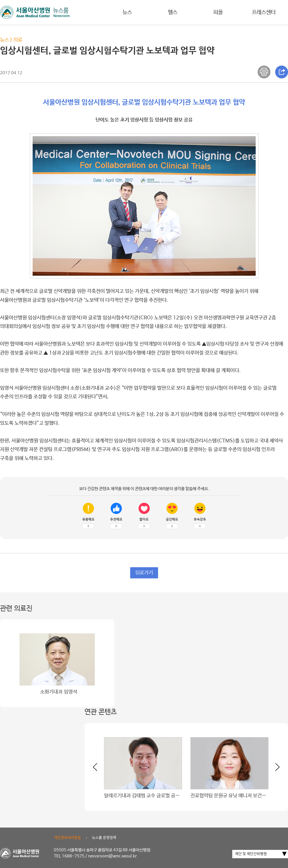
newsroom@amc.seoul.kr (112, 856)
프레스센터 (264, 12)
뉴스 (127, 12)
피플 (218, 12)
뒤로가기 (144, 573)
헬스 (173, 12)
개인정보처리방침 (67, 838)
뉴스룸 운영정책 (104, 838)
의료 (18, 40)
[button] (274, 769)
